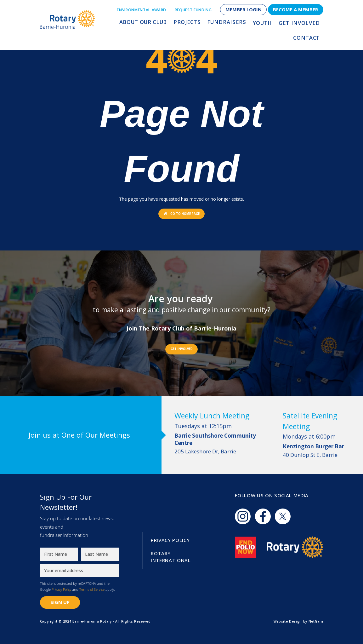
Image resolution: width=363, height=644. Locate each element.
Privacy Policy (61, 590)
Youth (236, 24)
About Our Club (128, 24)
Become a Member (295, 9)
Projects (168, 24)
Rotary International (171, 557)
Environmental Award (142, 10)
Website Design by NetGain (298, 622)
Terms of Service (92, 590)
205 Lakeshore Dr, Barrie (220, 444)
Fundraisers (204, 24)
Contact (308, 24)
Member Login (244, 9)
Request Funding (193, 10)
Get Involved (270, 24)
